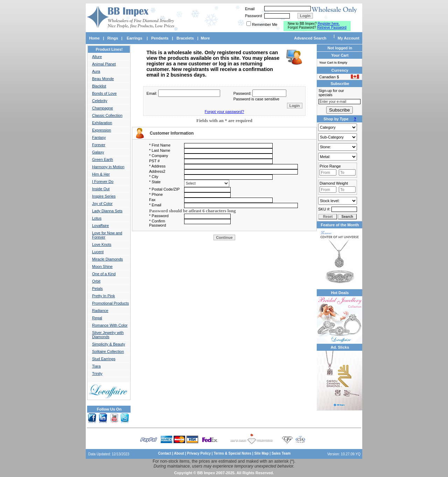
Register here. (329, 24)
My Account (349, 38)
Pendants (160, 38)
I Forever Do (103, 181)
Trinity (97, 373)
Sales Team (281, 453)
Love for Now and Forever (107, 235)
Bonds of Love (104, 93)
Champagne (103, 108)
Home (94, 38)
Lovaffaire (100, 226)
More (205, 38)
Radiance (100, 311)
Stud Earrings (104, 359)
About (179, 453)
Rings (113, 38)
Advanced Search (310, 38)
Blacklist (99, 86)
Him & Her (101, 174)
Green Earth (103, 159)
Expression (101, 130)
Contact (165, 453)
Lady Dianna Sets (107, 211)
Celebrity (100, 101)
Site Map (261, 453)
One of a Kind (104, 274)
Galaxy (98, 152)
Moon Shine (102, 266)
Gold (338, 157)
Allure (97, 57)
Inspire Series (104, 196)
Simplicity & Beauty (108, 344)
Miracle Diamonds (107, 259)
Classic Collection (107, 115)
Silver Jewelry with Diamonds (108, 335)
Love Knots (102, 244)
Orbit (96, 281)
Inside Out (101, 189)
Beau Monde (103, 79)
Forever (99, 145)
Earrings (135, 38)
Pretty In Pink (103, 296)
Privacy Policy (199, 453)
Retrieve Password (332, 27)
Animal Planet (104, 64)
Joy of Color (102, 204)
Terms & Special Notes (233, 453)
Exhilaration (102, 123)
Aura (96, 71)
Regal (97, 318)
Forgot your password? (225, 112)
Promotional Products (110, 303)
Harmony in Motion (108, 167)
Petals (97, 289)
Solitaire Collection (108, 351)
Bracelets (185, 38)
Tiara (96, 366)
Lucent (98, 252)
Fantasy (99, 137)
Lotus (97, 218)
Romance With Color (110, 325)
